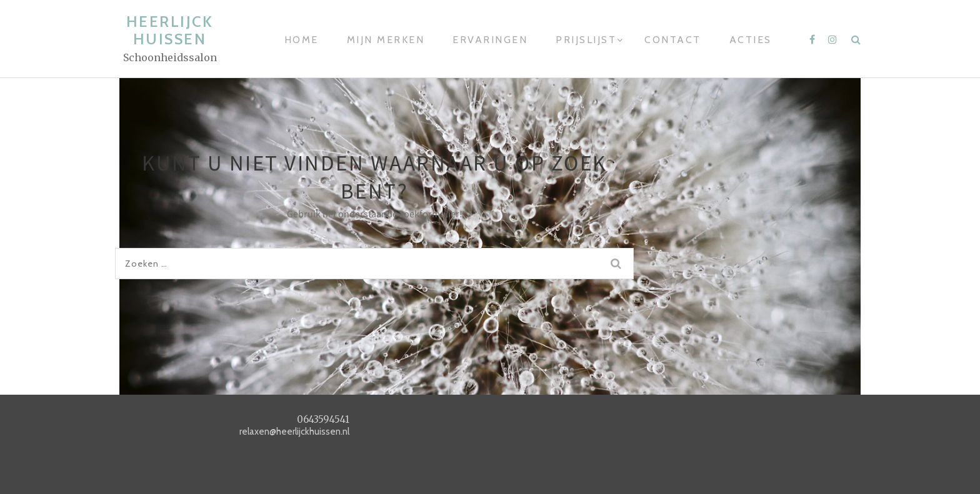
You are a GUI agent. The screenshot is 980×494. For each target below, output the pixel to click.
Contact (673, 40)
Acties (751, 40)
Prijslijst (586, 40)
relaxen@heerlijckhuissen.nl (294, 432)
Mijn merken (386, 40)
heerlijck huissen (170, 30)
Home (302, 40)
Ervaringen (490, 40)
